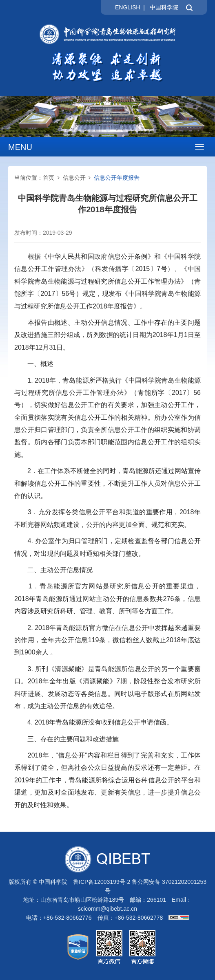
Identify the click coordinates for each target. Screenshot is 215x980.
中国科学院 (164, 7)
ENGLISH (127, 7)
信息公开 (74, 178)
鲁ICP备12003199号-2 (102, 882)
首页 (49, 178)
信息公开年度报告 (117, 178)
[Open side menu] (199, 147)
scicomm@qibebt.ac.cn (107, 909)
